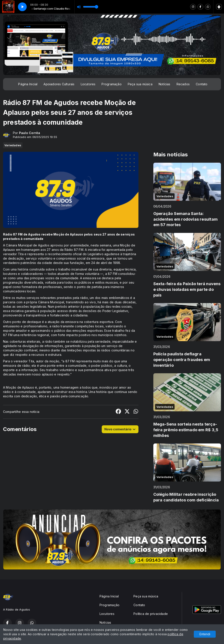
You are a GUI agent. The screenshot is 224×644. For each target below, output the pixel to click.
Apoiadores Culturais (59, 84)
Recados (183, 84)
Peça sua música (140, 84)
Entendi (205, 634)
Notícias (164, 84)
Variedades (13, 145)
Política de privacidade (151, 614)
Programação (111, 84)
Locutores (88, 84)
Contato (202, 84)
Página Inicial (28, 84)
